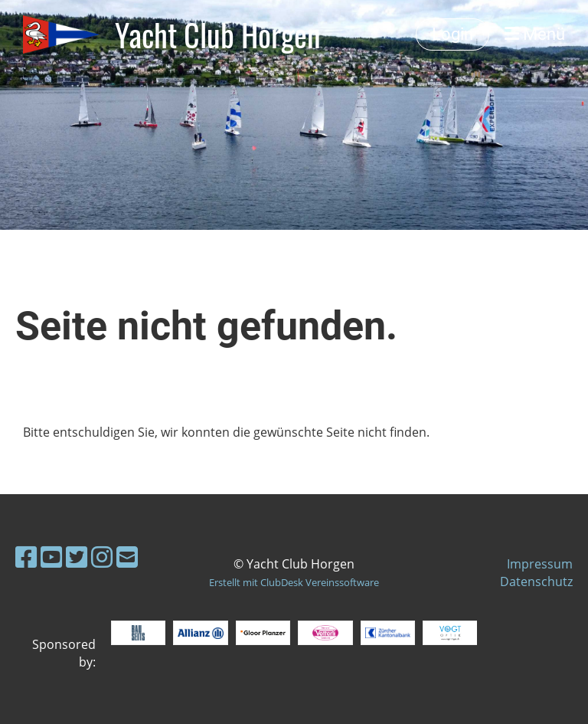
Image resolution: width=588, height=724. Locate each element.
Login (452, 34)
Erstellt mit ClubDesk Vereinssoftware (294, 582)
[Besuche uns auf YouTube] (51, 557)
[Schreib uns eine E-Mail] (127, 557)
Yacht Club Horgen (218, 34)
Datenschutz (536, 581)
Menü (535, 34)
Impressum (540, 564)
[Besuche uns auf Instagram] (102, 557)
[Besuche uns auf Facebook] (26, 557)
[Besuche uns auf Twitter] (77, 557)
